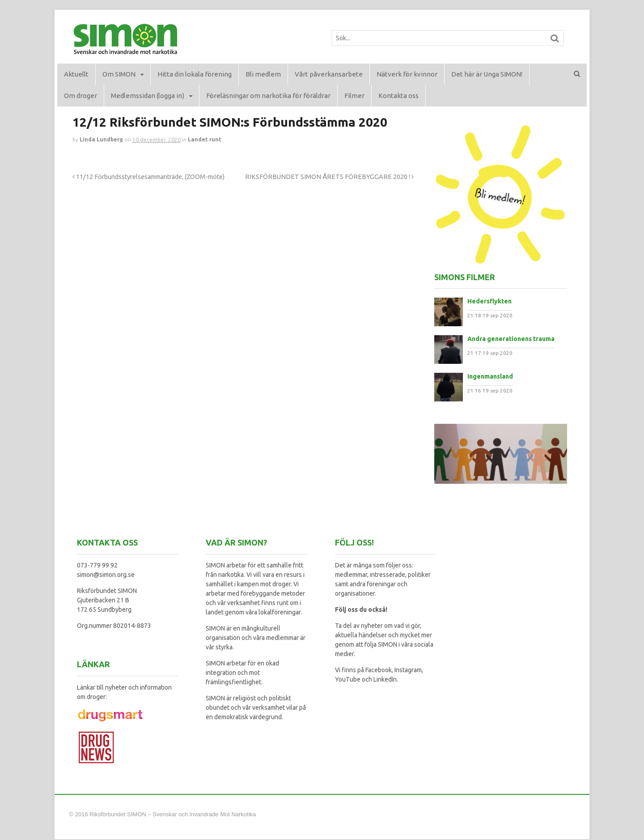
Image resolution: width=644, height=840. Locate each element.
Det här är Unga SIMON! (487, 74)
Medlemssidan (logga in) (148, 96)
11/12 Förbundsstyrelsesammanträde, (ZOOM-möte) (148, 177)
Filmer (354, 96)
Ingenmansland (490, 376)
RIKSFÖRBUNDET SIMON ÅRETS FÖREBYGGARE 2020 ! (329, 177)
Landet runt (205, 139)
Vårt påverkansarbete (329, 74)
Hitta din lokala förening (195, 74)
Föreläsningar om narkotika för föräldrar (268, 96)
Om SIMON (119, 74)
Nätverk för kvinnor (407, 74)
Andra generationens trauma (511, 339)
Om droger (80, 96)
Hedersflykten (489, 301)
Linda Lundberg (101, 139)
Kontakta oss (398, 96)
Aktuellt (76, 74)
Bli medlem (263, 74)
